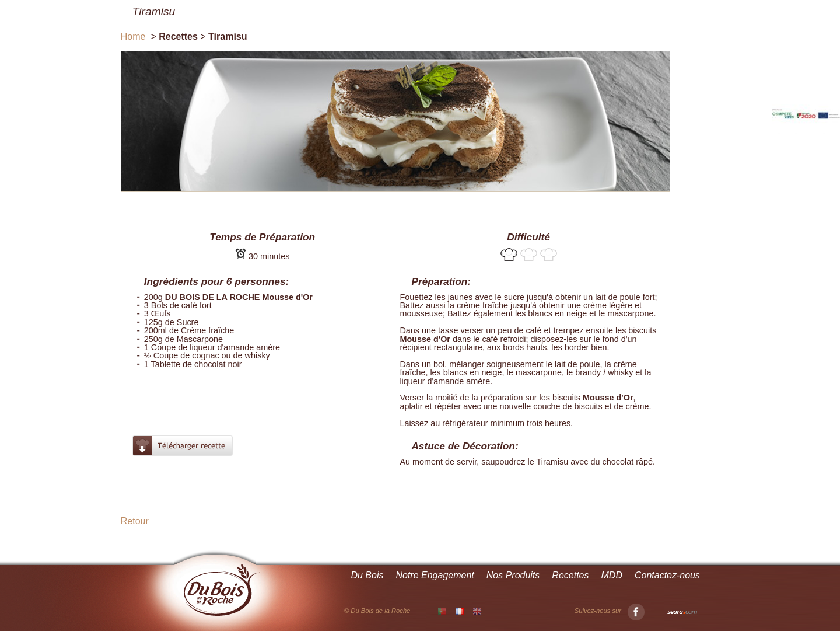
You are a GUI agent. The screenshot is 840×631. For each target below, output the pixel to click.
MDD (612, 575)
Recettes (570, 575)
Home (133, 36)
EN (477, 611)
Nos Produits (513, 575)
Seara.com (682, 612)
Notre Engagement (435, 575)
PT (442, 612)
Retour (135, 521)
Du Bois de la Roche (222, 590)
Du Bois (367, 575)
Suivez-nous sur (610, 611)
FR (460, 611)
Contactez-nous (667, 575)
